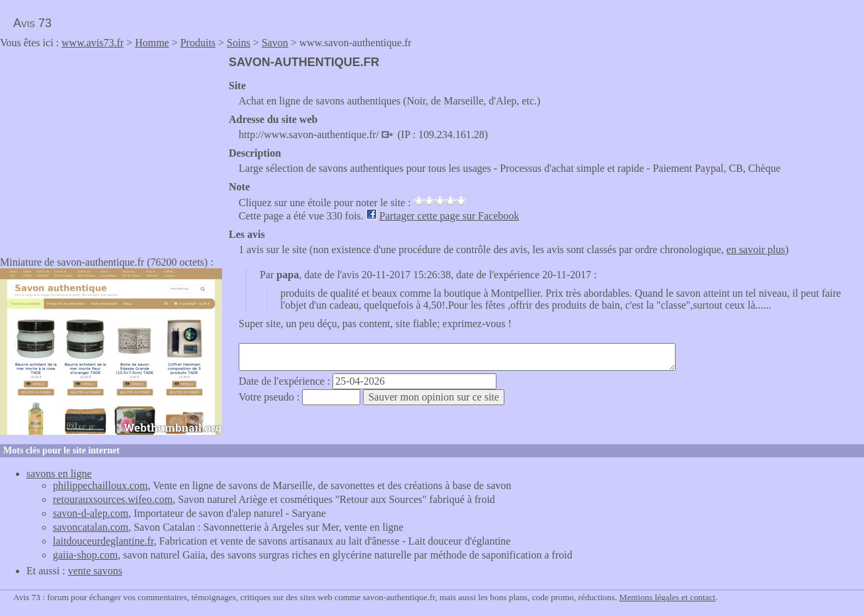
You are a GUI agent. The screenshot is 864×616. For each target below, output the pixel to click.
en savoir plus (756, 250)
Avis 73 (32, 23)
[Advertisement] (111, 148)
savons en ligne (59, 474)
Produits (198, 43)
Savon (275, 43)
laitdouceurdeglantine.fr (103, 541)
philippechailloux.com (100, 485)
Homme (152, 43)
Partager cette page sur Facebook (449, 216)
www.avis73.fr (93, 43)
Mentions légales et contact (667, 597)
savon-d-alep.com (91, 513)
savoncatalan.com (91, 527)
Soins (239, 43)
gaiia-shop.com (85, 555)
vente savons (95, 571)
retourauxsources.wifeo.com (113, 499)
